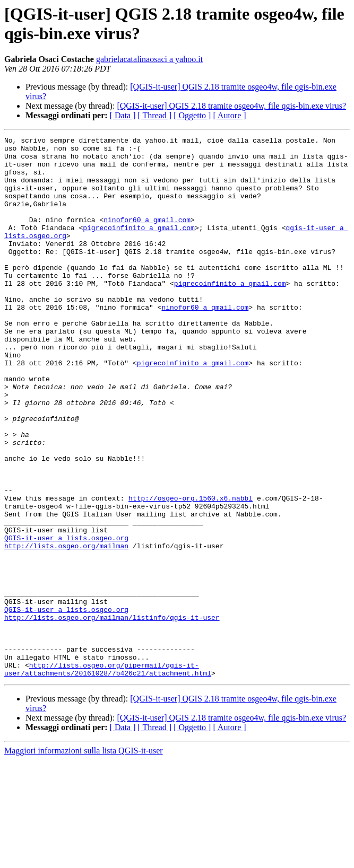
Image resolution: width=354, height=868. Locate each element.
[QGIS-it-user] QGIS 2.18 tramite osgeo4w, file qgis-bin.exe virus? (231, 106)
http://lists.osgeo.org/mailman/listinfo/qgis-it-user (112, 714)
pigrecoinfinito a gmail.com (139, 247)
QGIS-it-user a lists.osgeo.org (66, 619)
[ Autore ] (229, 115)
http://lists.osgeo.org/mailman (66, 628)
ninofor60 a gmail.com (147, 237)
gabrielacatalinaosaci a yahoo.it (149, 59)
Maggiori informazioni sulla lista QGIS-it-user (84, 859)
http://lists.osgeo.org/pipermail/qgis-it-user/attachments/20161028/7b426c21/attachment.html (108, 776)
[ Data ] (123, 115)
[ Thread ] (155, 115)
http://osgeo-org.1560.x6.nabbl (191, 571)
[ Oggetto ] (192, 115)
